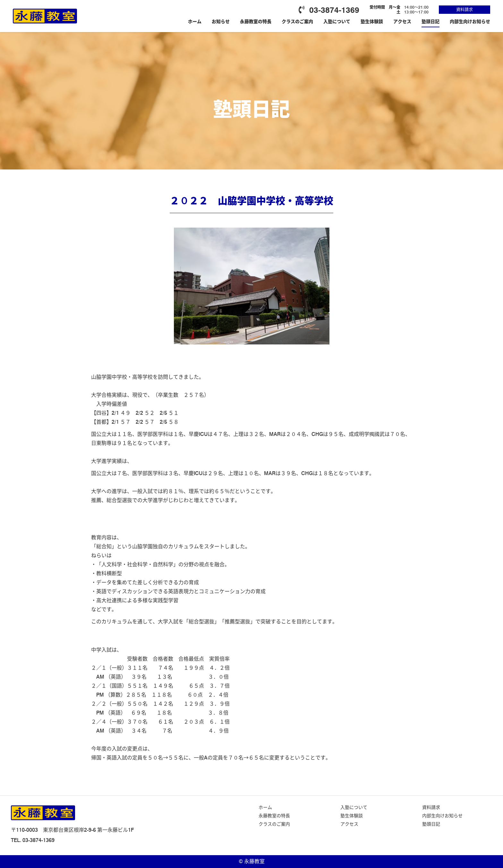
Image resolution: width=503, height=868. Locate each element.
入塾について (337, 22)
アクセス (402, 22)
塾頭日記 (431, 22)
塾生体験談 (372, 22)
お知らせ (221, 22)
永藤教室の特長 (256, 22)
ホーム (195, 22)
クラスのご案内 (297, 22)
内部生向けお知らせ (470, 22)
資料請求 (465, 9)
